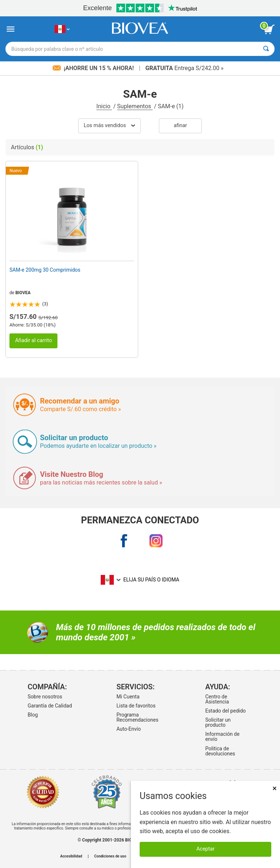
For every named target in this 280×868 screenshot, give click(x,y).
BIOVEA (23, 293)
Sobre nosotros (45, 697)
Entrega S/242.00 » (185, 68)
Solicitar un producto (218, 722)
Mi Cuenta (128, 697)
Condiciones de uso (110, 856)
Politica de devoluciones (220, 751)
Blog (33, 715)
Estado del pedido (225, 711)
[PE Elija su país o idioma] (62, 29)
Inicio (104, 106)
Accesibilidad (71, 856)
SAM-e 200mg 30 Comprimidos (45, 270)
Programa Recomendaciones (137, 717)
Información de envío (222, 737)
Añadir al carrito (33, 340)
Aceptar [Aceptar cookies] (205, 849)
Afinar (180, 125)
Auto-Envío (129, 729)
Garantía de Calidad (50, 706)
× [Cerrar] (275, 788)
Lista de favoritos (136, 706)
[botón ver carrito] (269, 29)
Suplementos (135, 106)
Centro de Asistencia (217, 699)
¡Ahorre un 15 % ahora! (94, 68)
